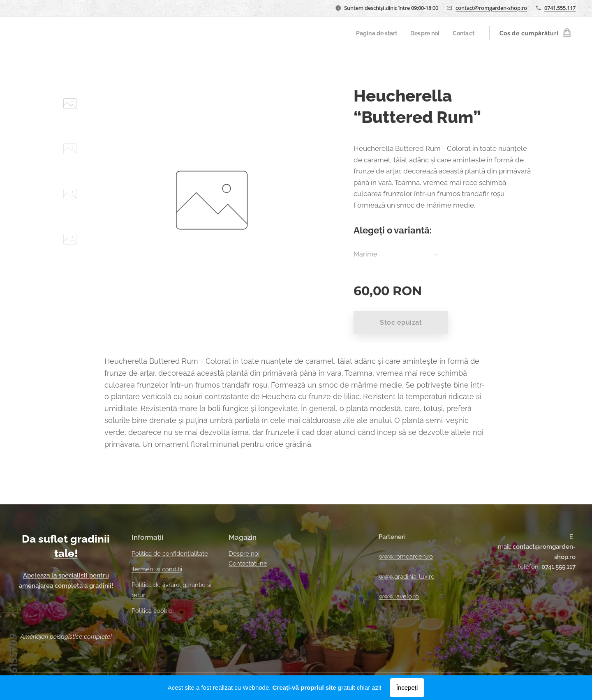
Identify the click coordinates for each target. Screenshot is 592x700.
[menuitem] (373, 33)
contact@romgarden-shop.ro (491, 8)
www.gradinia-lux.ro (407, 577)
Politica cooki (150, 611)
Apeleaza (37, 575)
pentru (99, 575)
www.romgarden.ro (406, 557)
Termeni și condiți (156, 569)
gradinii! (101, 586)
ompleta (70, 586)
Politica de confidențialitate (170, 554)
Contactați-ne (248, 564)
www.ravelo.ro (399, 596)
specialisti (74, 575)
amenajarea (37, 586)
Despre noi (244, 554)
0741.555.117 (560, 8)
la (55, 575)
